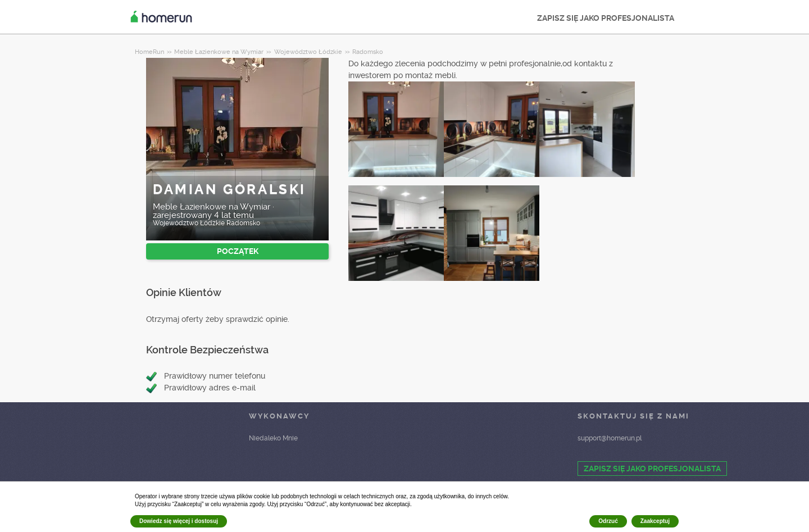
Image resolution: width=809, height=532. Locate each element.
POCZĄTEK (238, 251)
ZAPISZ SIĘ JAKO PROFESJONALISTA (606, 18)
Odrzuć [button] (608, 521)
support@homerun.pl (610, 438)
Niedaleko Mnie (273, 438)
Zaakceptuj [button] (655, 521)
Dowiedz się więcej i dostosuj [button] (179, 521)
